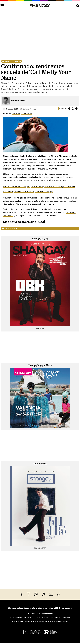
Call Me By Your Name (22, 113)
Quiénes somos (16, 618)
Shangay (6, 61)
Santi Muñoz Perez (20, 101)
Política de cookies (39, 621)
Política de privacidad (21, 621)
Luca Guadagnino (27, 166)
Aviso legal (49, 618)
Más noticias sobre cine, (20, 222)
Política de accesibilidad (58, 621)
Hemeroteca (38, 618)
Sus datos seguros (62, 618)
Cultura (17, 61)
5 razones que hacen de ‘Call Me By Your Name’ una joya (28, 192)
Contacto (27, 618)
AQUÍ (41, 222)
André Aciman (48, 209)
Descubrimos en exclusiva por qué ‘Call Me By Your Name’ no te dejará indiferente (39, 186)
